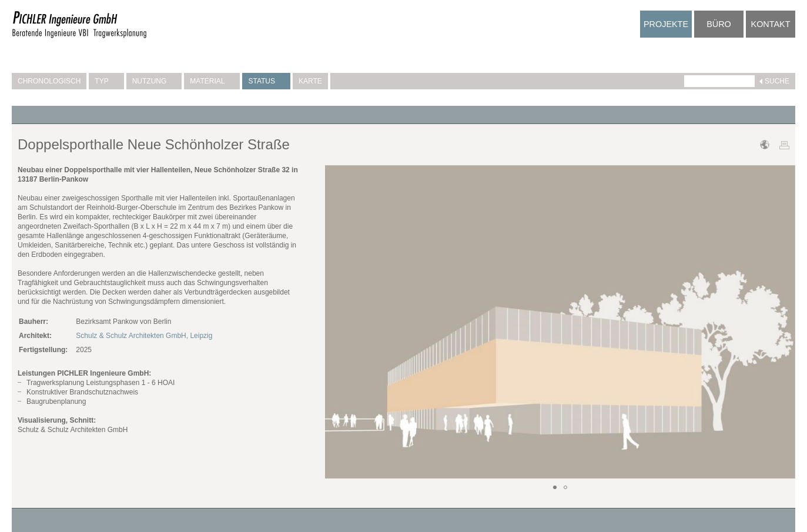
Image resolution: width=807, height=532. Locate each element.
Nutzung (154, 81)
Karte (310, 81)
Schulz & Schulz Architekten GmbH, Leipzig (144, 336)
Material (212, 81)
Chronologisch (49, 81)
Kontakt (771, 24)
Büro (719, 24)
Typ (106, 81)
